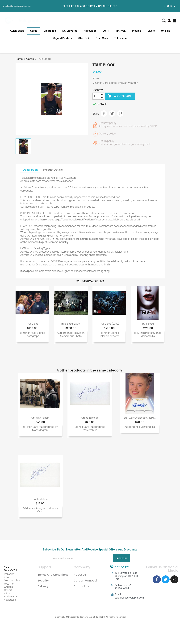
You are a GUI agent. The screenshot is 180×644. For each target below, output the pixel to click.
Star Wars (102, 38)
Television (120, 38)
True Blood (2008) (71, 324)
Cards (34, 31)
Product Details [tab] (53, 170)
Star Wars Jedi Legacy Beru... (140, 418)
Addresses (11, 596)
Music (151, 31)
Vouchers (10, 600)
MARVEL (121, 31)
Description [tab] (30, 170)
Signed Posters (63, 38)
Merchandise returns (12, 582)
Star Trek (84, 38)
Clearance (50, 31)
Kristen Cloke (40, 499)
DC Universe (70, 31)
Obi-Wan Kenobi (40, 418)
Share (104, 113)
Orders (8, 587)
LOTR (106, 31)
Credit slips (8, 592)
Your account (11, 568)
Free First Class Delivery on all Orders (90, 6)
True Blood (32, 324)
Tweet (112, 113)
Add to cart (120, 96)
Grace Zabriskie (90, 418)
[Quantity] (96, 96)
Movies (137, 31)
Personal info (10, 576)
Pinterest (120, 113)
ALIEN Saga (17, 31)
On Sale (166, 31)
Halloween (90, 31)
